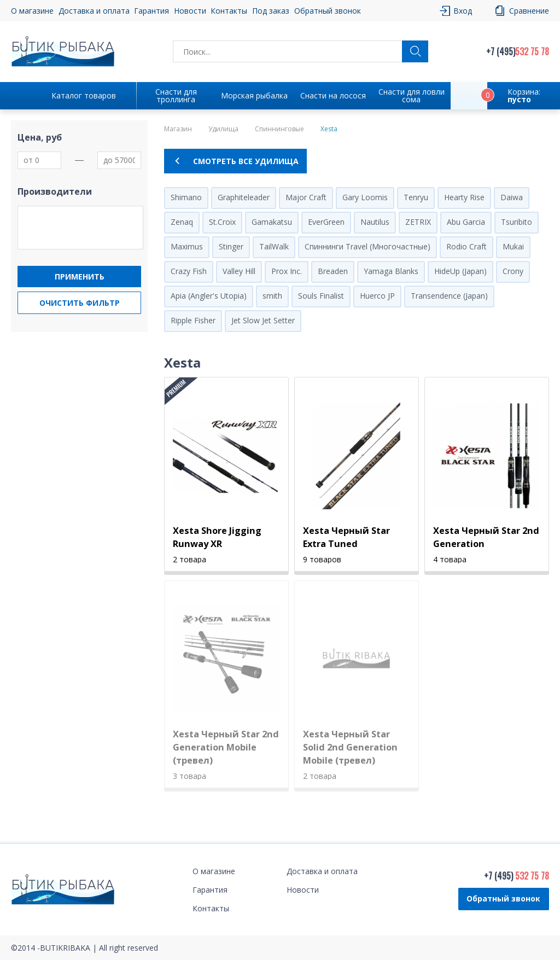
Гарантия (151, 11)
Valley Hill (239, 271)
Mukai (513, 246)
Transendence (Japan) (449, 296)
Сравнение (529, 11)
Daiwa (512, 197)
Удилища (223, 129)
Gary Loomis (365, 197)
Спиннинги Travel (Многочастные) (367, 246)
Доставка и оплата (94, 11)
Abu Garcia (466, 222)
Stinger (231, 246)
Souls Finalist (321, 296)
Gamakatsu (272, 222)
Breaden (333, 271)
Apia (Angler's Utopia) (209, 296)
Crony (513, 271)
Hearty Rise (464, 197)
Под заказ (271, 11)
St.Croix (222, 222)
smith (272, 296)
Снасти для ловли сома (412, 95)
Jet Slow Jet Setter (263, 320)
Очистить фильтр (80, 303)
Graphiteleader (244, 197)
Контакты (229, 11)
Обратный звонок (328, 11)
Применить (80, 277)
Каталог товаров (84, 95)
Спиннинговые (279, 129)
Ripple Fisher (193, 320)
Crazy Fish (189, 271)
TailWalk (274, 246)
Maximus (187, 246)
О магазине (32, 11)
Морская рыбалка (254, 95)
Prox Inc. (287, 271)
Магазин (178, 129)
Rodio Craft (466, 246)
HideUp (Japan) (460, 271)
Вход (463, 11)
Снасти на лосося (333, 95)
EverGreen (326, 222)
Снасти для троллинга (176, 95)
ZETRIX (418, 222)
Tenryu (416, 197)
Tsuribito (517, 222)
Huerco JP (377, 296)
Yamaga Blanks (391, 271)
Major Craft (306, 197)
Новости (190, 11)
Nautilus (375, 222)
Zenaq (182, 222)
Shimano (186, 197)
